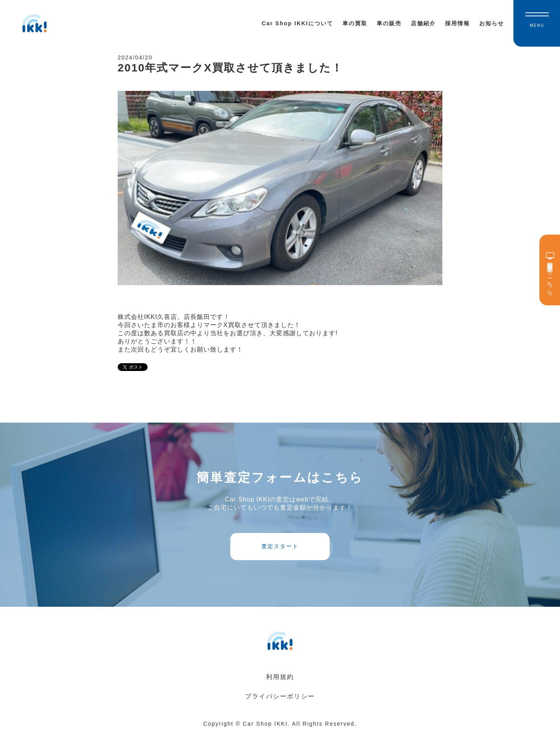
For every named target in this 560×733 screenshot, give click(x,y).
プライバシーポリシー (280, 696)
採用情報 (457, 23)
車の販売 (389, 23)
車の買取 (355, 23)
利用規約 (280, 677)
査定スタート (280, 546)
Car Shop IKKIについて (297, 23)
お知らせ (492, 23)
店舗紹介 (423, 23)
